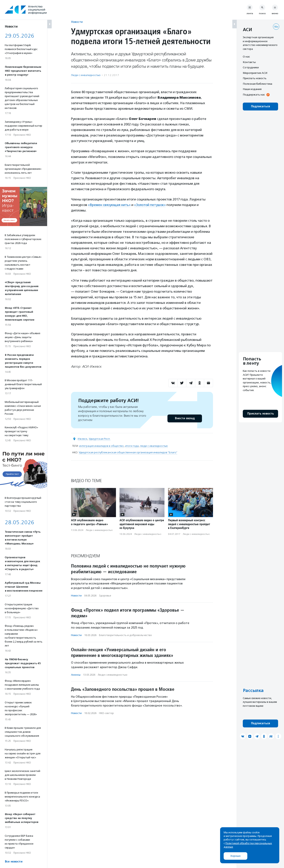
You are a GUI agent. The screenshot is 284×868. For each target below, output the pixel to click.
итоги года (132, 446)
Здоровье (105, 596)
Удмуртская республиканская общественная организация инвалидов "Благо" (128, 452)
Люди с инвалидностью (86, 75)
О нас (246, 57)
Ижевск (83, 439)
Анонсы (76, 675)
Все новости (14, 862)
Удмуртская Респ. (100, 439)
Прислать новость (255, 78)
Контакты (249, 62)
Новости (77, 22)
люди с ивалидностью (154, 446)
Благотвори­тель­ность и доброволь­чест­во (125, 635)
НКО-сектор (106, 713)
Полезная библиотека (257, 84)
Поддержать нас (254, 95)
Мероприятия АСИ (255, 73)
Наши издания (252, 89)
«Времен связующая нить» (109, 205)
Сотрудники (251, 67)
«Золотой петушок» (150, 205)
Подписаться (260, 106)
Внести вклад (185, 418)
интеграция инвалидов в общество (101, 446)
